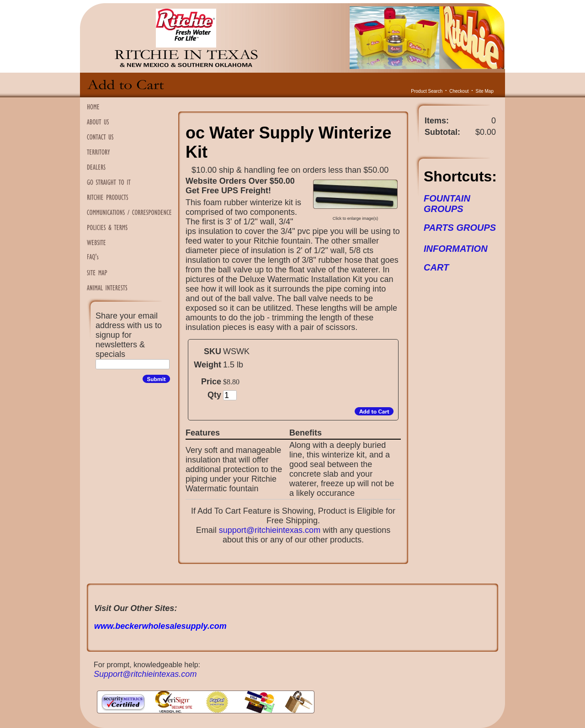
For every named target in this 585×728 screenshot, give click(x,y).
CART (436, 267)
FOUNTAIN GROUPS (447, 204)
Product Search (427, 91)
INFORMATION (456, 249)
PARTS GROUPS (460, 228)
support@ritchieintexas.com (270, 530)
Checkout (459, 91)
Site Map (485, 91)
